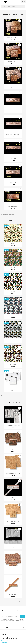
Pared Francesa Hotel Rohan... (13, 425)
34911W (13, 498)
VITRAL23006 (13, 244)
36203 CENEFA (13, 183)
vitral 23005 (13, 268)
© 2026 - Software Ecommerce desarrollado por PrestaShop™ (13, 641)
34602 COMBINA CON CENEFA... (13, 474)
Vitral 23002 (13, 364)
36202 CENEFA (13, 158)
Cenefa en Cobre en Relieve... (13, 110)
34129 (13, 388)
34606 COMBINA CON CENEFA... (13, 522)
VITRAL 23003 (13, 316)
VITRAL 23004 (13, 292)
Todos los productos (8, 214)
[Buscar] (13, 6)
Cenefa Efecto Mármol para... (13, 594)
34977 (13, 570)
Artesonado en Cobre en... (13, 38)
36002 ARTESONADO (13, 86)
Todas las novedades (8, 396)
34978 (13, 449)
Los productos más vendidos (11, 602)
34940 (13, 546)
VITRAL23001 (13, 340)
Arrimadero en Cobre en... (13, 207)
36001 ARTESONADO (13, 62)
